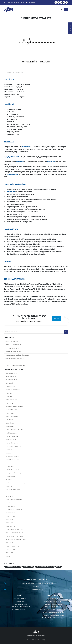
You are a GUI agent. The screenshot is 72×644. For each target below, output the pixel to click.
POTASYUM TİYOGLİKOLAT (13, 490)
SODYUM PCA (10, 553)
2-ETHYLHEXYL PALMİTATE (13, 463)
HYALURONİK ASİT (11, 466)
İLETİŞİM (56, 318)
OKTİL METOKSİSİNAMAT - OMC (15, 530)
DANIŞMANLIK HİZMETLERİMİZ (20, 607)
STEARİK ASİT (10, 383)
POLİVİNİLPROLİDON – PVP (13, 433)
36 (8, 157)
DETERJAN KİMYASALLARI (13, 348)
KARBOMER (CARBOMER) (13, 390)
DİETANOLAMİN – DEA (12, 436)
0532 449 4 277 (37, 586)
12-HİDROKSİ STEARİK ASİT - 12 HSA (16, 540)
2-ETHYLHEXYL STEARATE (13, 456)
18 (6, 157)
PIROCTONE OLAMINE (12, 416)
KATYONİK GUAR (11, 480)
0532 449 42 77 (9, 2)
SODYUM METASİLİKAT (12, 373)
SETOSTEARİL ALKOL (12, 410)
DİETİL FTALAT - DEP (11, 400)
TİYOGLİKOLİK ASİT (11, 440)
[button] (9, 43)
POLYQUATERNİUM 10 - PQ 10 (14, 473)
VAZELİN (8, 453)
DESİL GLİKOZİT (10, 396)
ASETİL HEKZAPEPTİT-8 (12, 546)
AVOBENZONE (10, 520)
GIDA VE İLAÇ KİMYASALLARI (14, 345)
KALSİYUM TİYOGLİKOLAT (13, 493)
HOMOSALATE (10, 450)
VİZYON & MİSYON (20, 599)
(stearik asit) (14, 157)
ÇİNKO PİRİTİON (11, 506)
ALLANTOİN (9, 393)
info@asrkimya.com (32, 2)
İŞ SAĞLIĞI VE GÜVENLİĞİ (20, 610)
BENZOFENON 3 (10, 516)
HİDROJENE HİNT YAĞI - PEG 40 (14, 536)
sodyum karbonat (13, 174)
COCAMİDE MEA (10, 423)
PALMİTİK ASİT (10, 413)
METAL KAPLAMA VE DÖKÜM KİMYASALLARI (18, 355)
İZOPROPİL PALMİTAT (12, 443)
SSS (28, 640)
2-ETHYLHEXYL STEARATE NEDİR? (14, 72)
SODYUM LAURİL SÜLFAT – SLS (14, 430)
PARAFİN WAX (10, 426)
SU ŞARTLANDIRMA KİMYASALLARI (15, 359)
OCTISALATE (9, 523)
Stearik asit (11, 192)
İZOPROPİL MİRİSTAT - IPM (13, 446)
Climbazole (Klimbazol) (12, 386)
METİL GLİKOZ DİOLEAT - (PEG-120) (15, 483)
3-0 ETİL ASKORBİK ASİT (12, 503)
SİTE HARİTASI (35, 640)
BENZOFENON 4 (10, 513)
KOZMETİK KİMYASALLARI (14, 352)
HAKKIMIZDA (20, 601)
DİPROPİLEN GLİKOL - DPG (13, 470)
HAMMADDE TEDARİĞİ (20, 604)
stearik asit (26, 147)
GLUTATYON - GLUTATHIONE (14, 460)
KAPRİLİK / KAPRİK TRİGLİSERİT (14, 406)
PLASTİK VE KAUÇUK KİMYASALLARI (16, 365)
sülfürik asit (51, 162)
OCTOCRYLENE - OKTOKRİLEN (14, 510)
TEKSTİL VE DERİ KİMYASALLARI (15, 362)
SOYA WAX (9, 486)
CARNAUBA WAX (11, 526)
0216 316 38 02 (19, 2)
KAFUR (8, 556)
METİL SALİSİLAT (11, 496)
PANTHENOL (9, 403)
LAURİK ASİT (9, 420)
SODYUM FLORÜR (11, 376)
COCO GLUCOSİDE (11, 550)
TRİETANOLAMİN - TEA (12, 380)
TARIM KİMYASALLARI (12, 341)
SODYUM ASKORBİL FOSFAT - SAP (15, 533)
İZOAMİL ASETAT (11, 476)
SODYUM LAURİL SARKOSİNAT (14, 500)
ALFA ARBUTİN (10, 543)
